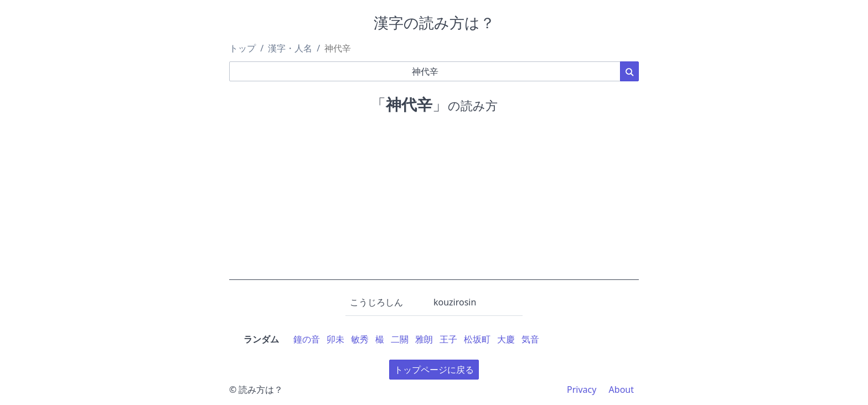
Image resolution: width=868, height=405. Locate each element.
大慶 (506, 339)
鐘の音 (307, 339)
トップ (242, 48)
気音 (530, 339)
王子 (448, 339)
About (621, 390)
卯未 (335, 339)
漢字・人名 (290, 48)
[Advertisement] (434, 202)
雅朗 (424, 339)
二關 (400, 339)
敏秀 (360, 339)
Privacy (582, 390)
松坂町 (477, 339)
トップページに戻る (434, 370)
